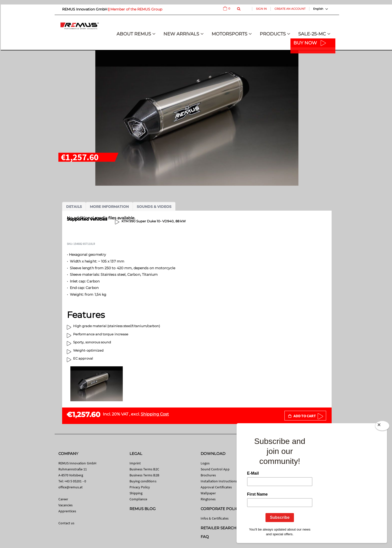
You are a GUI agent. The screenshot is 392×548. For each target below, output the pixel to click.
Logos (205, 463)
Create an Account (290, 9)
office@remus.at (71, 487)
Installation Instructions (219, 481)
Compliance (138, 499)
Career (63, 499)
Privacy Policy (140, 487)
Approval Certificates (216, 487)
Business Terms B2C (144, 469)
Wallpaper (208, 493)
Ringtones (208, 499)
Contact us (66, 523)
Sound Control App (215, 469)
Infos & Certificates (215, 518)
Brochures (208, 475)
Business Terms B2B (144, 475)
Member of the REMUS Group (136, 9)
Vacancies (66, 505)
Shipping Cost (155, 414)
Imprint (135, 463)
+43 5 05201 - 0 (75, 481)
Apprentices (67, 511)
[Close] (382, 427)
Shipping (136, 493)
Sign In (261, 9)
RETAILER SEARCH (219, 528)
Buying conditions (143, 481)
